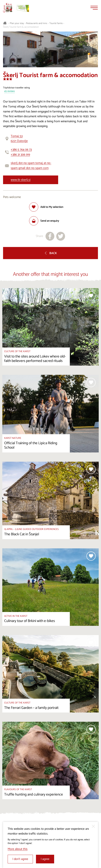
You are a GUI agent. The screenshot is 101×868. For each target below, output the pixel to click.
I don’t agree (20, 859)
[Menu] (94, 8)
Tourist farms (56, 23)
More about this (18, 849)
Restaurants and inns (37, 23)
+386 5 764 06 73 (21, 150)
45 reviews (9, 91)
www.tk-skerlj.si (21, 180)
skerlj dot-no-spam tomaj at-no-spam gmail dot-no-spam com (31, 166)
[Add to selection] (46, 207)
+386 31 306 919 (20, 155)
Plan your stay (17, 23)
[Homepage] (8, 8)
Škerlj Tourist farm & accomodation (21, 27)
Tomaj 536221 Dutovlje (19, 139)
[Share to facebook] (50, 236)
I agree (45, 859)
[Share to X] (61, 236)
